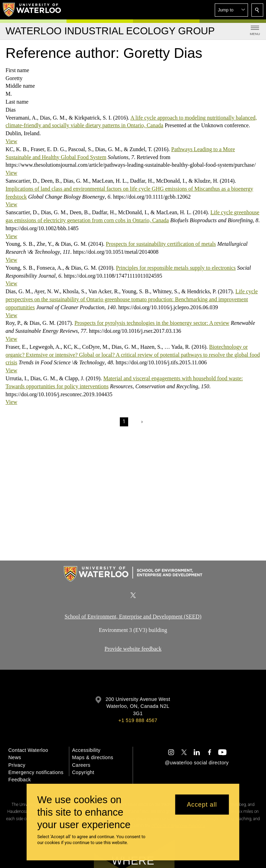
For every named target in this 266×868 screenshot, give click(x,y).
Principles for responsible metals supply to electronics (176, 268)
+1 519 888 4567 (138, 720)
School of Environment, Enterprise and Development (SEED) (133, 617)
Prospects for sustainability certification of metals (161, 244)
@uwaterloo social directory (197, 763)
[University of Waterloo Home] (32, 10)
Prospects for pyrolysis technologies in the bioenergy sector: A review (152, 323)
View (11, 141)
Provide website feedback (133, 649)
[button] (231, 10)
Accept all (202, 805)
